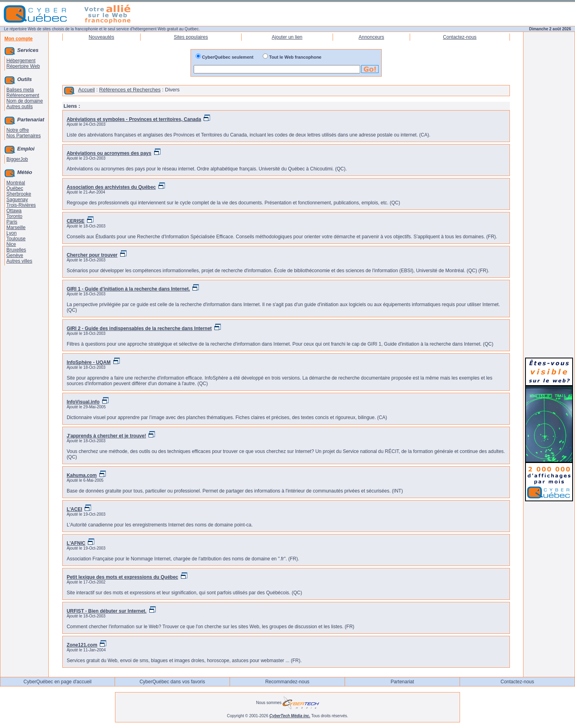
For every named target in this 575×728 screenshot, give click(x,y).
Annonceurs (371, 37)
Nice (11, 244)
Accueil (87, 90)
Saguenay (17, 200)
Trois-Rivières (21, 205)
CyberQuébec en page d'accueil (57, 682)
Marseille (16, 227)
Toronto (14, 216)
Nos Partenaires (24, 136)
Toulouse (16, 239)
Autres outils (20, 107)
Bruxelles (16, 250)
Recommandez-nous (287, 682)
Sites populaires (191, 37)
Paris (12, 222)
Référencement (23, 95)
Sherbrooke (19, 194)
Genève (15, 255)
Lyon (12, 233)
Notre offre (18, 130)
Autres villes (19, 261)
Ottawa (14, 211)
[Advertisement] (549, 232)
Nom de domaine (25, 101)
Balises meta (20, 90)
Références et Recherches (130, 90)
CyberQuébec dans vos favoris (172, 682)
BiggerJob (17, 159)
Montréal (16, 183)
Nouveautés (101, 37)
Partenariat (402, 682)
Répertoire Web (23, 66)
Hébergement (21, 61)
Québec (15, 188)
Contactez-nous (460, 37)
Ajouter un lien (287, 37)
